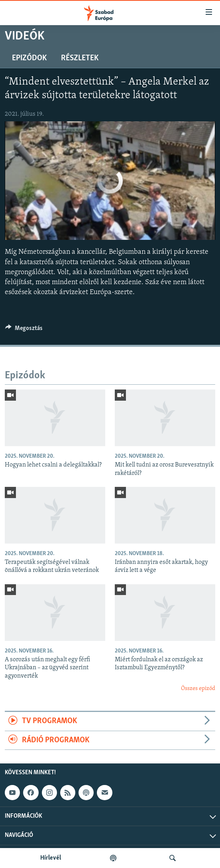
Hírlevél (51, 858)
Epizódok (29, 58)
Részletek (80, 58)
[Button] (24, 330)
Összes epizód (198, 689)
